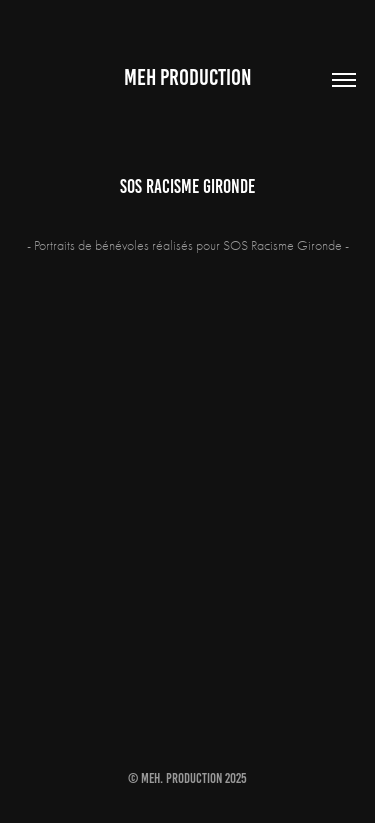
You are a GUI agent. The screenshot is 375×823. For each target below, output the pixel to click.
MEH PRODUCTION (188, 77)
